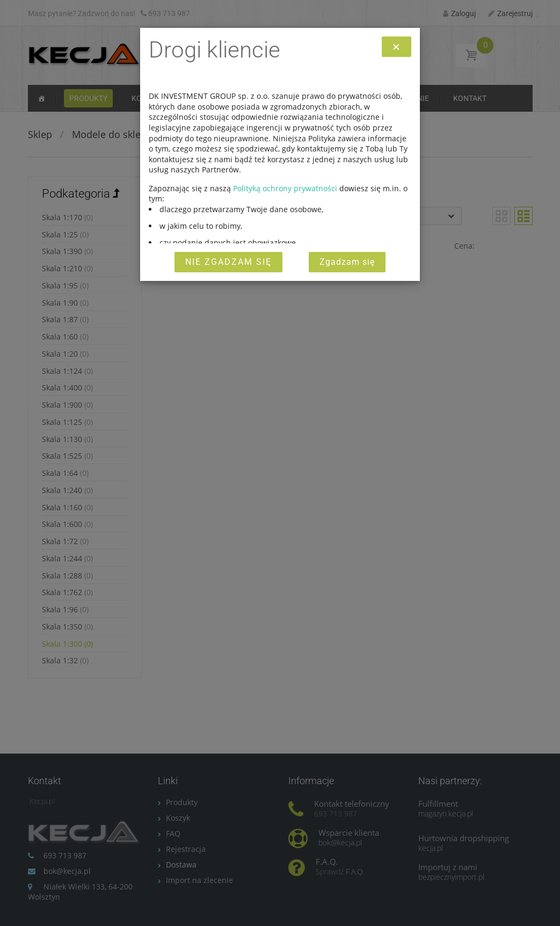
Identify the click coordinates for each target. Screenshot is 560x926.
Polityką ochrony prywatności (285, 188)
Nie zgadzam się (228, 262)
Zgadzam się (347, 262)
